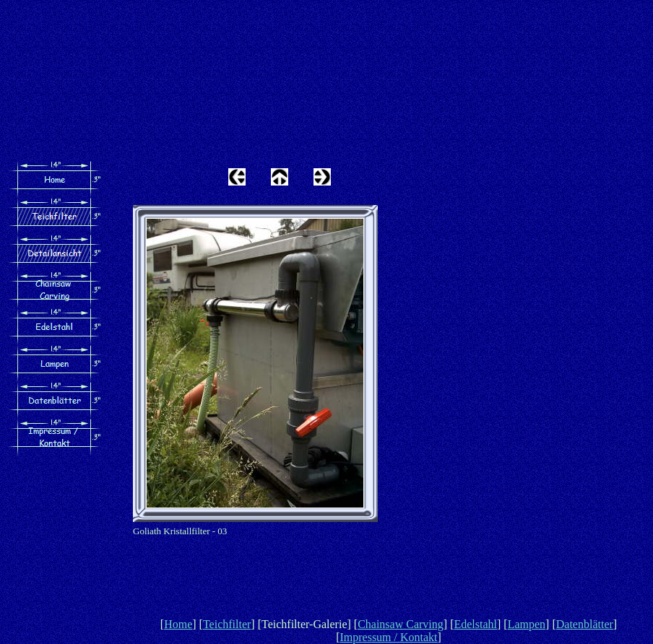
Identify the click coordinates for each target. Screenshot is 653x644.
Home (178, 624)
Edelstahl (475, 624)
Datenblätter (585, 624)
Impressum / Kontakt (388, 637)
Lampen (527, 624)
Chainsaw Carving (401, 624)
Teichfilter (227, 624)
